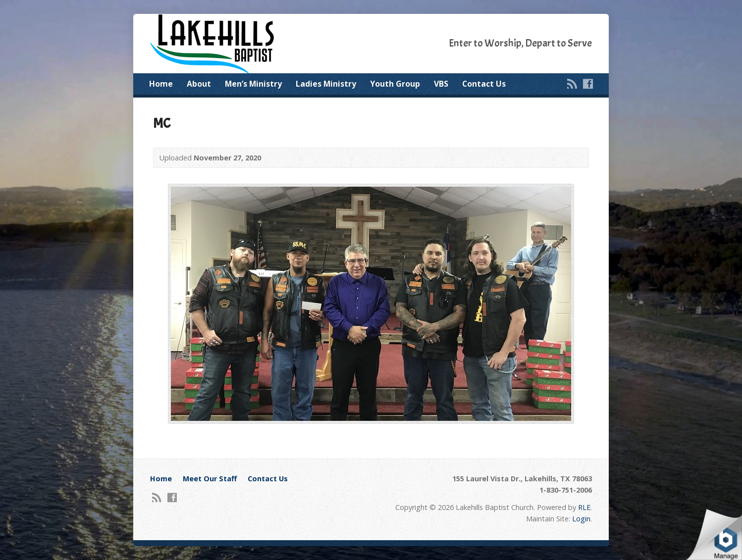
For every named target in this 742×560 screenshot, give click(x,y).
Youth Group (395, 84)
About (199, 84)
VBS (441, 84)
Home (161, 84)
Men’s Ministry (253, 84)
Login (581, 519)
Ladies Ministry (326, 84)
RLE (584, 507)
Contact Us (484, 84)
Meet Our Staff (210, 479)
